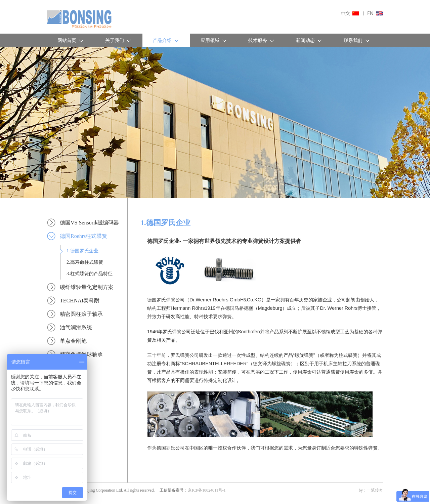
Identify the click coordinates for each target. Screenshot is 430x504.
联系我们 (357, 40)
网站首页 (71, 40)
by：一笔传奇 (371, 490)
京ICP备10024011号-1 (207, 490)
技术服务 (262, 40)
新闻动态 (309, 40)
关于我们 (119, 40)
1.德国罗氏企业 (82, 251)
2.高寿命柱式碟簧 (85, 262)
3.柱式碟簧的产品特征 (90, 274)
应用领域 (214, 40)
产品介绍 (166, 40)
